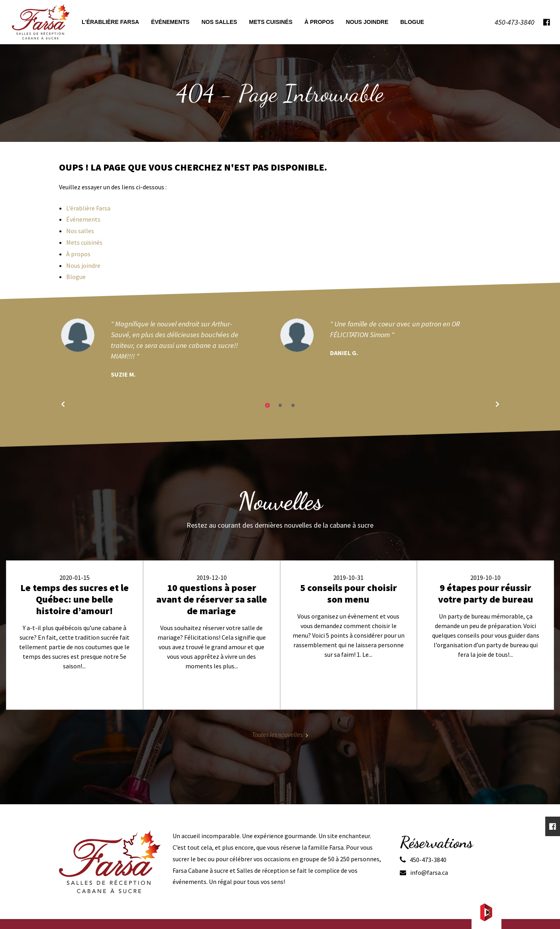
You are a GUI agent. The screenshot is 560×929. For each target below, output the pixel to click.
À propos (78, 254)
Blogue (76, 277)
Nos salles (80, 231)
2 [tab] (280, 405)
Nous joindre (83, 265)
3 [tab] (293, 405)
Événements (83, 219)
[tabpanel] (171, 349)
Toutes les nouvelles (277, 735)
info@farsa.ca (429, 872)
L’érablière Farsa (88, 208)
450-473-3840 (428, 860)
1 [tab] (267, 405)
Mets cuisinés (84, 242)
